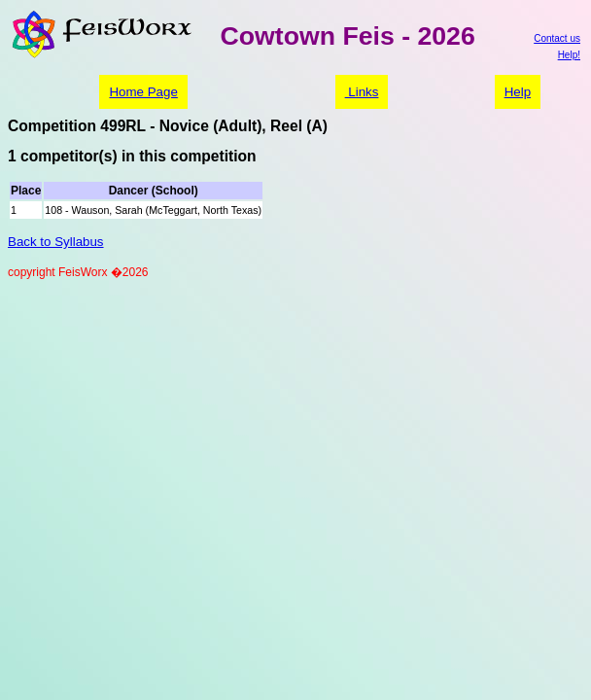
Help (518, 92)
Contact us (557, 38)
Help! (569, 55)
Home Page (143, 92)
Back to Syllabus (56, 242)
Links (362, 92)
